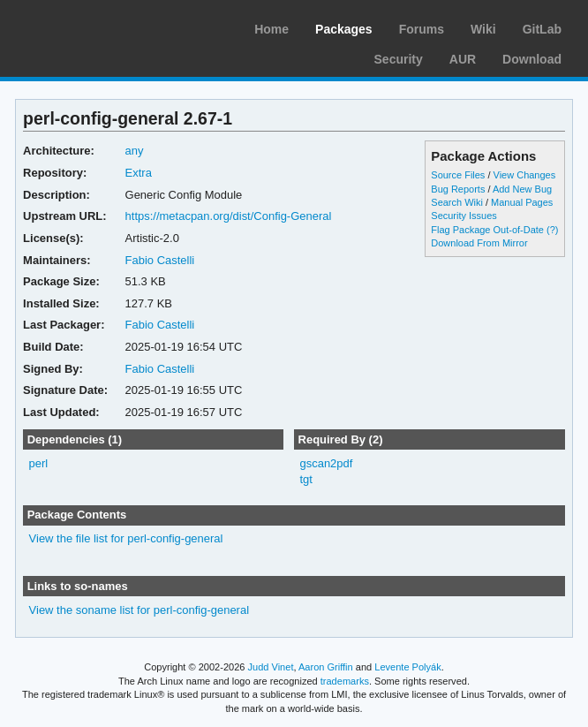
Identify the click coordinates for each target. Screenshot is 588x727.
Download (532, 59)
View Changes (525, 175)
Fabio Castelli (160, 260)
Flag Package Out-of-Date (487, 230)
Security (399, 59)
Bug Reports (458, 189)
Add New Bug (522, 189)
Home (271, 29)
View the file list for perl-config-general (126, 538)
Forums (422, 29)
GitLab (542, 29)
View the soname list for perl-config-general (139, 610)
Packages (344, 29)
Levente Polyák (407, 667)
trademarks (345, 681)
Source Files (458, 175)
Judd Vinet (271, 667)
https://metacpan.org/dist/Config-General (229, 216)
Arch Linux (97, 27)
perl (39, 463)
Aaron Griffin (326, 667)
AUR (463, 59)
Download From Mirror (479, 243)
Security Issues (464, 216)
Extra (139, 173)
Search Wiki (457, 202)
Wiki (483, 29)
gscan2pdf (326, 463)
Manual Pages (522, 202)
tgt (305, 479)
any (135, 151)
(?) (552, 230)
